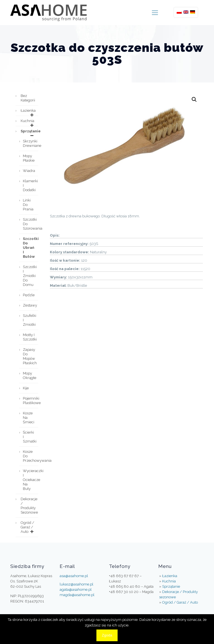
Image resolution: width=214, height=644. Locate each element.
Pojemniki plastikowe (31, 401)
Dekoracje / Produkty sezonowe (29, 506)
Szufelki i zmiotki (30, 320)
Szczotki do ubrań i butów (31, 248)
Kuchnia (28, 122)
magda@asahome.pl (77, 595)
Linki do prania (28, 205)
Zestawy (30, 305)
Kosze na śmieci (29, 418)
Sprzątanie (29, 133)
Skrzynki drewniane (31, 143)
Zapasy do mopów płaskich (30, 356)
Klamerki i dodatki (30, 185)
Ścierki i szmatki (30, 437)
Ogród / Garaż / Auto (28, 527)
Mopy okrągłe (30, 376)
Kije (26, 388)
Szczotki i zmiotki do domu (30, 276)
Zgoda (107, 635)
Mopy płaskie (29, 158)
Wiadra (29, 171)
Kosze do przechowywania (31, 456)
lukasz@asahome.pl (76, 584)
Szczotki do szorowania (31, 224)
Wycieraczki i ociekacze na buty (31, 480)
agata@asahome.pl (76, 590)
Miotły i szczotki (30, 337)
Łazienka (28, 112)
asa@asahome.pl (74, 576)
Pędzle (29, 295)
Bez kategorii (28, 98)
